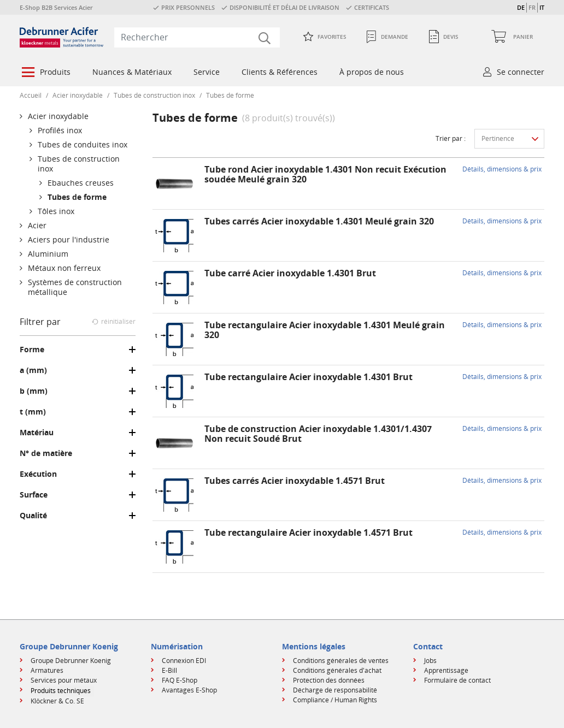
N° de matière (46, 453)
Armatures (47, 670)
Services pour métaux (64, 680)
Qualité (33, 516)
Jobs (430, 661)
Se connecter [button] (521, 72)
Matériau (37, 433)
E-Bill (169, 670)
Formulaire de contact (457, 680)
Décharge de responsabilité (335, 690)
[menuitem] (45, 73)
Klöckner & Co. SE (57, 701)
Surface (34, 495)
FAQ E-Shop (180, 680)
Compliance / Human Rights (335, 700)
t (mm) (33, 412)
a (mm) (33, 370)
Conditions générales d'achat (337, 670)
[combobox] (197, 37)
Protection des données (329, 680)
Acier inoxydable (78, 95)
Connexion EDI (184, 661)
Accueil (31, 95)
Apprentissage (446, 670)
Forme (32, 350)
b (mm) (34, 391)
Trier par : (451, 138)
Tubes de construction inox (154, 95)
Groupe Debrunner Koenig (71, 661)
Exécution (38, 474)
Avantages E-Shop (189, 690)
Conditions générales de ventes (341, 661)
